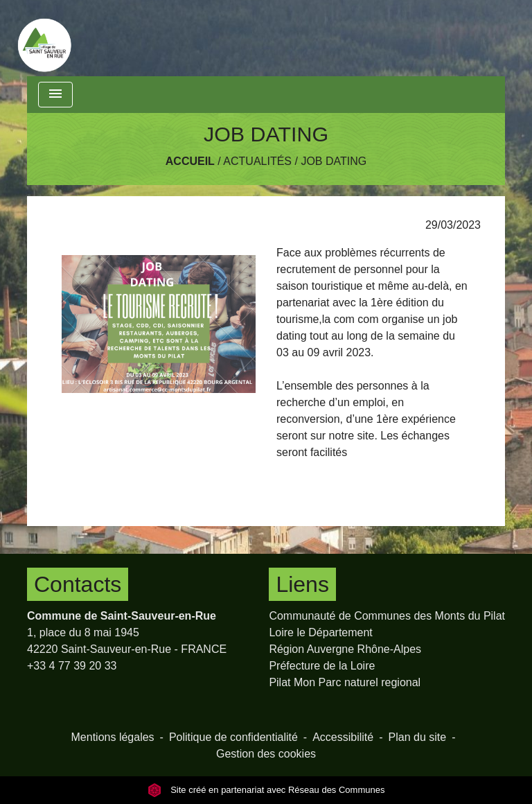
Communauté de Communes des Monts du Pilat (387, 616)
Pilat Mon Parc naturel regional (345, 682)
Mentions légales (113, 737)
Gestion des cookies (266, 754)
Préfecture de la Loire (322, 666)
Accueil (190, 161)
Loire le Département (320, 632)
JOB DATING (334, 161)
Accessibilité (343, 737)
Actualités (257, 161)
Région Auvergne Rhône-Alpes (345, 649)
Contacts (78, 584)
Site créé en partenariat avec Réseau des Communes (266, 790)
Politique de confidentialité (233, 737)
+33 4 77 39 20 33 (72, 666)
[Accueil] (44, 38)
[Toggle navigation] (55, 95)
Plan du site (418, 737)
